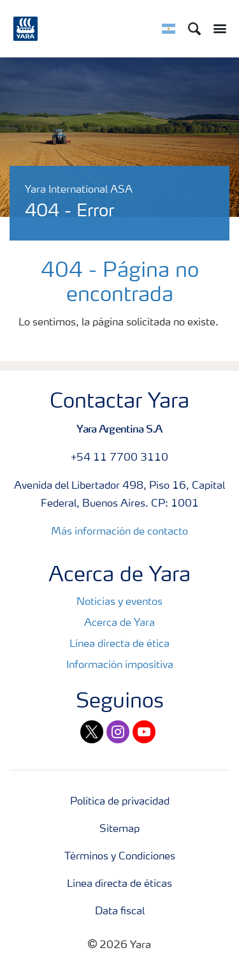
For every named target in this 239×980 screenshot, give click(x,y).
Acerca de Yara (119, 623)
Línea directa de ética (119, 644)
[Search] (194, 29)
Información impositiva (120, 665)
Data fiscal (120, 912)
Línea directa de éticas (119, 884)
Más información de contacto (119, 532)
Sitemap (119, 829)
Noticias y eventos (119, 602)
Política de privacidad (120, 802)
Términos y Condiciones (120, 857)
